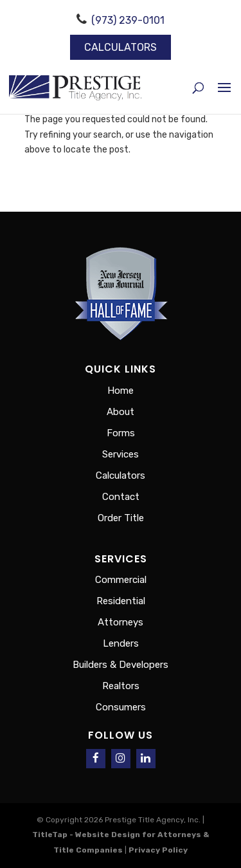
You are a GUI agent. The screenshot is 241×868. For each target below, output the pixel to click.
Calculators (121, 47)
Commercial (121, 580)
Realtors (121, 686)
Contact (121, 497)
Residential (121, 601)
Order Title (121, 518)
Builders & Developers (121, 665)
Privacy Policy (158, 850)
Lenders (121, 643)
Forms (121, 433)
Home (121, 391)
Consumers (121, 707)
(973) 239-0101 (128, 20)
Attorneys (121, 622)
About (121, 412)
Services (121, 454)
